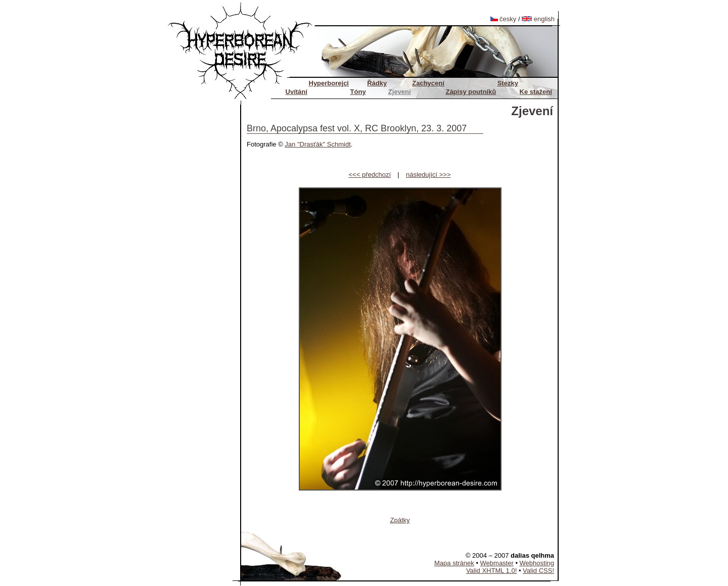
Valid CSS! (538, 571)
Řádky (377, 83)
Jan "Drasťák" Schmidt (317, 144)
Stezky (508, 83)
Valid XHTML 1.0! (491, 571)
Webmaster (497, 563)
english (538, 19)
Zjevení (400, 92)
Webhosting (537, 563)
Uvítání (297, 92)
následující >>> (428, 175)
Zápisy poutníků (471, 92)
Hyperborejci (329, 83)
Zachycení (428, 83)
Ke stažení (536, 92)
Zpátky (400, 520)
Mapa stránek (454, 563)
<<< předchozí (370, 175)
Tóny (358, 92)
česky (504, 19)
